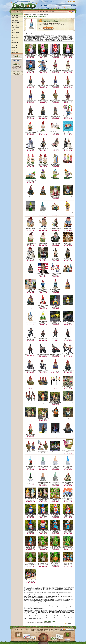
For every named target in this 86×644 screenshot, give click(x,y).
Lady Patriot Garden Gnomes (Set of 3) (68, 564)
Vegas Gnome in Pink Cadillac (55, 148)
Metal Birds (15, 26)
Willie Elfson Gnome (68, 228)
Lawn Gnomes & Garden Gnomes (43, 452)
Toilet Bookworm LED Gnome (31, 290)
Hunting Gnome (55, 258)
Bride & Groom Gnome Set (68, 148)
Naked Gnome (31, 164)
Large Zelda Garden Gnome (68, 370)
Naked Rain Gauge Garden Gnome (43, 132)
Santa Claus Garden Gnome (55, 71)
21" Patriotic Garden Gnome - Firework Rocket (68, 515)
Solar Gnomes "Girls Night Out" (68, 164)
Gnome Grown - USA (43, 243)
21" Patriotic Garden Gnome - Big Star (43, 515)
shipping (48, 1)
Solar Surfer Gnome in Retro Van (68, 322)
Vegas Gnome (31, 148)
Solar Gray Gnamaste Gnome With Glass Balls (43, 213)
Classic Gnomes (31, 452)
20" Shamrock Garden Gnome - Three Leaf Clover (55, 547)
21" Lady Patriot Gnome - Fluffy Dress (55, 531)
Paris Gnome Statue (31, 435)
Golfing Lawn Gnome (55, 116)
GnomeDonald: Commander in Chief (43, 274)
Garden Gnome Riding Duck (43, 419)
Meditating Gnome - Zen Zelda (31, 197)
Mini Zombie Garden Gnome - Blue (55, 435)
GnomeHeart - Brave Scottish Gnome (55, 419)
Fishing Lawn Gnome (31, 116)
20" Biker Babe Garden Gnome (55, 339)
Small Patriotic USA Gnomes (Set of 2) (55, 274)
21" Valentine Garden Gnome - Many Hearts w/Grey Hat (31, 55)
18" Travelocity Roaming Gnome (49, 24)
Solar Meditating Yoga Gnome (68, 197)
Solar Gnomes (55, 452)
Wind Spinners (15, 24)
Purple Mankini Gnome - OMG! (68, 181)
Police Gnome (31, 274)
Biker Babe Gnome (43, 338)
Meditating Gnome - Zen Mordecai (43, 197)
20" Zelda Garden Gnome (43, 101)
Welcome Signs (15, 46)
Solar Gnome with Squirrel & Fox (55, 213)
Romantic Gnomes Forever (31, 306)
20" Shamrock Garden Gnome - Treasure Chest (43, 547)
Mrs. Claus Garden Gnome (68, 71)
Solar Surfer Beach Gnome (31, 322)
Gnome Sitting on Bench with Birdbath (31, 419)
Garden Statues (15, 37)
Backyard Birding (16, 29)
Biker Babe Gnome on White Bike (31, 338)
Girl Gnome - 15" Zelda (31, 86)
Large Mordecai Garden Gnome (55, 370)
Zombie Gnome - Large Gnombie (68, 435)
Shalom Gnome (43, 71)
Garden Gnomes (16, 19)
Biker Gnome (68, 338)
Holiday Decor (15, 52)
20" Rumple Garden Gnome (55, 101)
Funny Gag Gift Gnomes (37, 14)
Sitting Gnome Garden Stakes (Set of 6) (31, 402)
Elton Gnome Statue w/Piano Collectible (68, 451)
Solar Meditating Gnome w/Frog (43, 322)
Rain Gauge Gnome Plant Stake (31, 467)
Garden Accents (15, 22)
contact (54, 1)
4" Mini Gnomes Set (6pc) (68, 386)
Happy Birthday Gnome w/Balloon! (68, 116)
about (45, 1)
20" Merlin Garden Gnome (68, 101)
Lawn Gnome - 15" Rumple (68, 86)
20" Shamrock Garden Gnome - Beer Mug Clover (31, 564)
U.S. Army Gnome (68, 243)
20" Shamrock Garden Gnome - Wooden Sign (43, 564)
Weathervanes (15, 44)
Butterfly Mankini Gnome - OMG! (55, 181)
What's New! (15, 14)
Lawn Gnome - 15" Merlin (43, 86)
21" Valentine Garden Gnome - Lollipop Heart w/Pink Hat (68, 55)
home (42, 1)
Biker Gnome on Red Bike (55, 354)
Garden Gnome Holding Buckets (68, 402)
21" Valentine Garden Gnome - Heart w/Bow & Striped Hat (55, 55)
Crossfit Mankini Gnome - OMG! (43, 181)
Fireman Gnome (68, 258)
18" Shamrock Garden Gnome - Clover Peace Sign (68, 547)
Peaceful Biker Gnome (43, 370)
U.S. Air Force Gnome (55, 243)
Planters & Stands (16, 31)
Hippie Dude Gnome (31, 228)
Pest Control (15, 49)
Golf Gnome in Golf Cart (43, 148)
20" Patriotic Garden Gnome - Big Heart (55, 515)
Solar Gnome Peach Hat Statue (55, 467)
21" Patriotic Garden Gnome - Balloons (31, 531)
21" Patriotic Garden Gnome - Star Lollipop (31, 515)
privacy (19, 630)
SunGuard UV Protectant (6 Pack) (68, 499)
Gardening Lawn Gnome (43, 116)
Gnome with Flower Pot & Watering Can (43, 402)
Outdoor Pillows (15, 36)
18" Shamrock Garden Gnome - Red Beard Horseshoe (55, 564)
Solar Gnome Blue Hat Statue (68, 467)
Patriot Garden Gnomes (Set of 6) (31, 580)
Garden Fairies (15, 41)
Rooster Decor (15, 47)
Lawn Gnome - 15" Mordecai (55, 86)
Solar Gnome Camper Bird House (68, 483)
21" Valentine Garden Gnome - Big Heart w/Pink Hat (43, 55)
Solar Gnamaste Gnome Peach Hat (43, 483)
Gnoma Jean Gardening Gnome (68, 213)
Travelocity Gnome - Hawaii (68, 290)
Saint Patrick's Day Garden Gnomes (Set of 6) (55, 499)
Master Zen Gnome (55, 197)
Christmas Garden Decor (17, 51)
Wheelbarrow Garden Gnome (55, 403)
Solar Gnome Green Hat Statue (43, 467)
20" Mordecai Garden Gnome (31, 101)
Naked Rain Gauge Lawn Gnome (55, 132)
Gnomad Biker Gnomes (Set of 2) (68, 354)
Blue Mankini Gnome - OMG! (31, 181)
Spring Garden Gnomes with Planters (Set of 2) (43, 499)
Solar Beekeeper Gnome (68, 306)
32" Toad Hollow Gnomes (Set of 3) (43, 386)
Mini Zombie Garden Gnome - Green (43, 435)
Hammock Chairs (16, 34)
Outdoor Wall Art (16, 39)
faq (51, 1)
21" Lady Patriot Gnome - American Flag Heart (31, 547)
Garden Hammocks (16, 32)
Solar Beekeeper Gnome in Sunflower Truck (55, 322)
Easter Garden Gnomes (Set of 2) (31, 499)
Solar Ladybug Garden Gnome (43, 306)
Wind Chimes (15, 17)
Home (30, 14)
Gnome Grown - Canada (31, 243)
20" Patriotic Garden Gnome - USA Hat (43, 531)
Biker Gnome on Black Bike (43, 354)
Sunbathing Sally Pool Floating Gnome (68, 132)
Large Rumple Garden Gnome (31, 386)
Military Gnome (43, 258)
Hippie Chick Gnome (43, 228)
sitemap (28, 630)
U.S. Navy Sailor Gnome (31, 258)
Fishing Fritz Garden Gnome (31, 132)
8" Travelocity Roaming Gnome (43, 290)
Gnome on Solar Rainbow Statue (55, 306)
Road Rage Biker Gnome (31, 370)
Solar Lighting (15, 21)
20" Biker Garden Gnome (31, 355)
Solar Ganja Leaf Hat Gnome (31, 483)
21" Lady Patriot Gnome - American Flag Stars (68, 531)
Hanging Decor (15, 42)
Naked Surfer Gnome (55, 164)
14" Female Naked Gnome (43, 164)
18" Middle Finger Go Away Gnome (68, 419)
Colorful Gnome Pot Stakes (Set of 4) (55, 386)
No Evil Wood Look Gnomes (68, 274)
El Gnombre (31, 71)
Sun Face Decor (16, 27)
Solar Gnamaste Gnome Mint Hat (55, 483)
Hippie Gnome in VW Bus (55, 228)
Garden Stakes (15, 16)
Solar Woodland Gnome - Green (31, 213)
